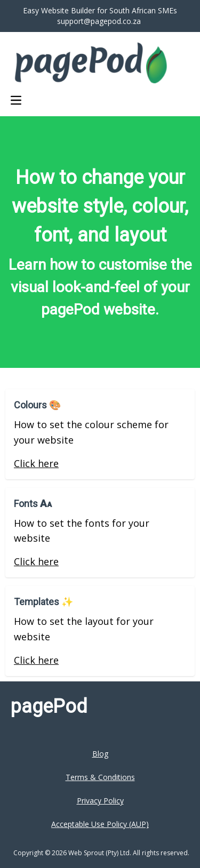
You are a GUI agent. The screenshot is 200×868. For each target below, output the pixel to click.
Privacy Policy (100, 801)
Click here (36, 463)
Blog (100, 754)
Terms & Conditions (100, 777)
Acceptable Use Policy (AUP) (100, 824)
